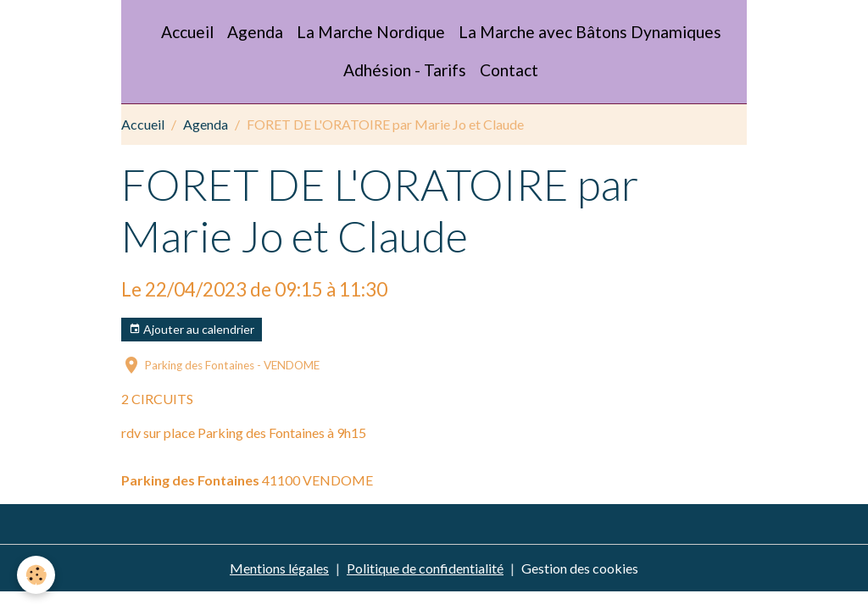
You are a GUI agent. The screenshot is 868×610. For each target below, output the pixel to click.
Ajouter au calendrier (192, 330)
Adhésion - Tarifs (405, 70)
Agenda (255, 32)
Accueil (187, 32)
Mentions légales (279, 568)
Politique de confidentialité (425, 568)
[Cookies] (36, 575)
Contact (509, 70)
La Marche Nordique (371, 32)
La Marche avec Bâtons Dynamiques (590, 32)
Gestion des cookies (580, 568)
